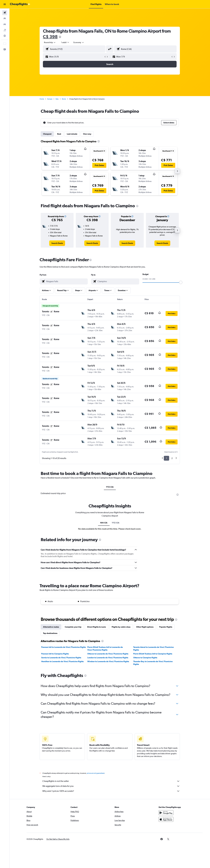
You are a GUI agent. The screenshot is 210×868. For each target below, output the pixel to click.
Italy (57, 99)
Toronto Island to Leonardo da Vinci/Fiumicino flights (153, 648)
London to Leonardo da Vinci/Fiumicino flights (108, 658)
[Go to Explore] (5, 36)
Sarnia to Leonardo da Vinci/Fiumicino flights (61, 658)
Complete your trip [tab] (73, 627)
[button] (5, 4)
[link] (57, 243)
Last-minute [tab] (72, 134)
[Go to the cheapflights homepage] (20, 4)
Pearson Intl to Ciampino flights (55, 654)
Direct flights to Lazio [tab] (97, 627)
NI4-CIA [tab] (104, 523)
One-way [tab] (87, 134)
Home (42, 99)
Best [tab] (59, 134)
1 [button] (166, 458)
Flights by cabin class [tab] (121, 627)
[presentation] (60, 37)
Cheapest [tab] (47, 134)
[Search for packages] (5, 30)
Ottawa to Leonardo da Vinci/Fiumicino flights (108, 654)
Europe (50, 99)
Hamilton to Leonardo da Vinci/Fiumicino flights (62, 661)
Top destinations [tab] (50, 633)
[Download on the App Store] (166, 822)
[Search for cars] (5, 24)
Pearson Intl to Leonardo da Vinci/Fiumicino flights (64, 647)
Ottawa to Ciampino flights (145, 658)
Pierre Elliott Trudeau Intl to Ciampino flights (153, 654)
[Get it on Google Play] (166, 816)
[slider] (181, 282)
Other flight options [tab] (145, 627)
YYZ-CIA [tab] (110, 487)
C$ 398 (50, 37)
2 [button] (172, 458)
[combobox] (50, 42)
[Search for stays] (5, 18)
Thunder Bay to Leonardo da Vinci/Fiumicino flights (153, 663)
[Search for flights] (5, 13)
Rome (64, 99)
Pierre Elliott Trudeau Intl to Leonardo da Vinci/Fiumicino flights (105, 648)
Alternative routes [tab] (51, 627)
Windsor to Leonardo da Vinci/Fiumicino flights (108, 661)
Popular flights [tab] (166, 627)
